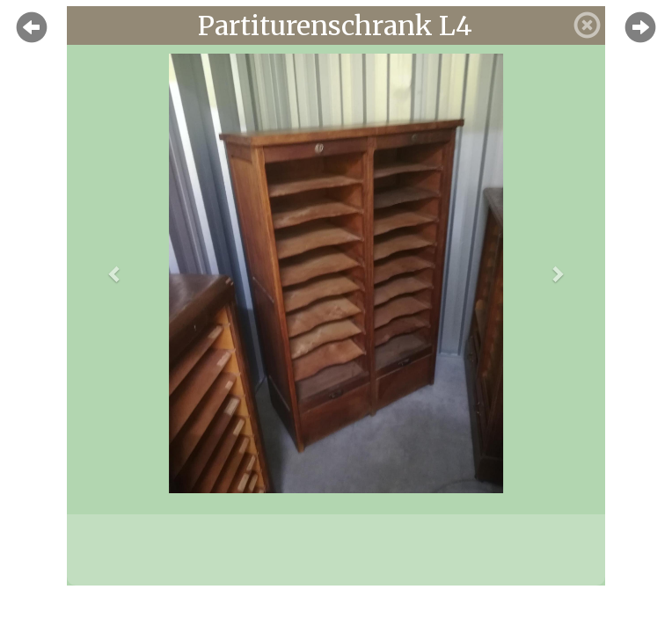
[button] (115, 273)
